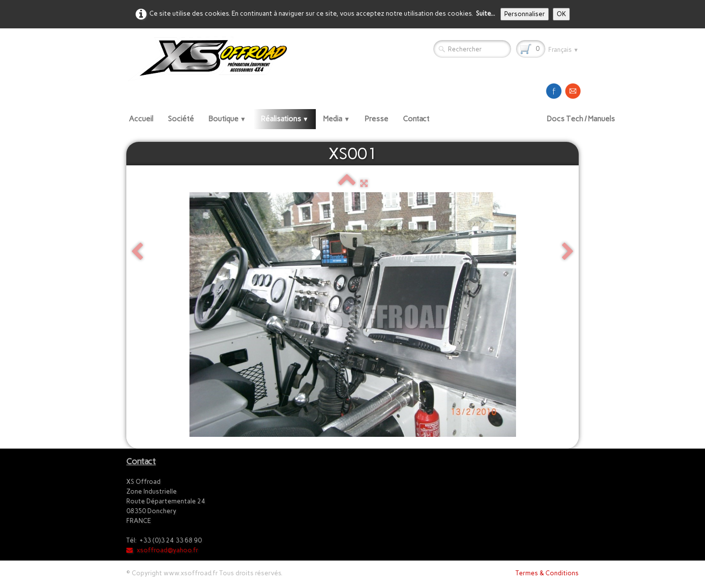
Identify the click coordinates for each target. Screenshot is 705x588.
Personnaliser (525, 14)
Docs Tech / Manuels (581, 119)
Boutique (227, 119)
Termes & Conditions (547, 573)
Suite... (485, 13)
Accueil (141, 119)
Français (564, 50)
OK (561, 14)
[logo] (211, 58)
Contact (416, 119)
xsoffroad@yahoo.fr (162, 550)
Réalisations (285, 119)
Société (181, 119)
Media (337, 119)
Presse (376, 119)
